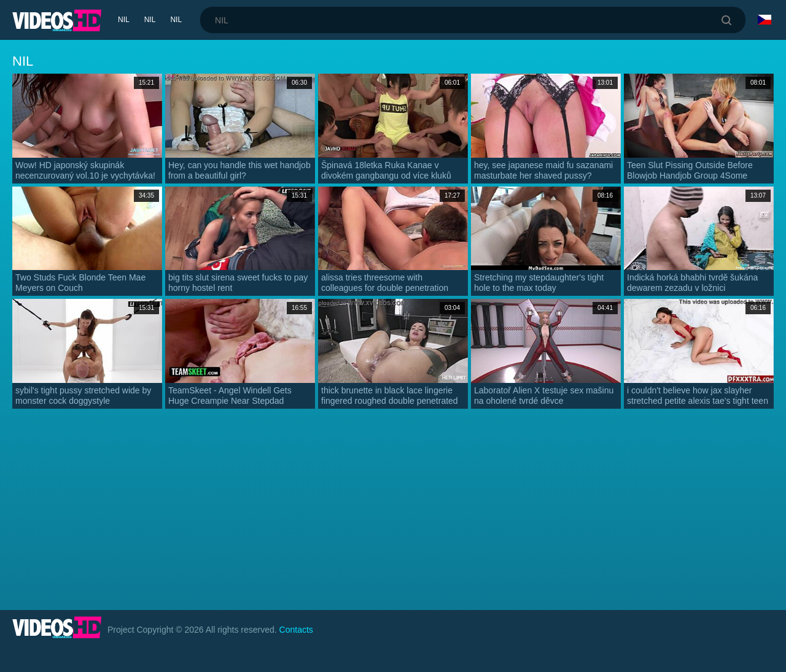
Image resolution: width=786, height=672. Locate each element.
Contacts (296, 630)
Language (765, 20)
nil (124, 20)
